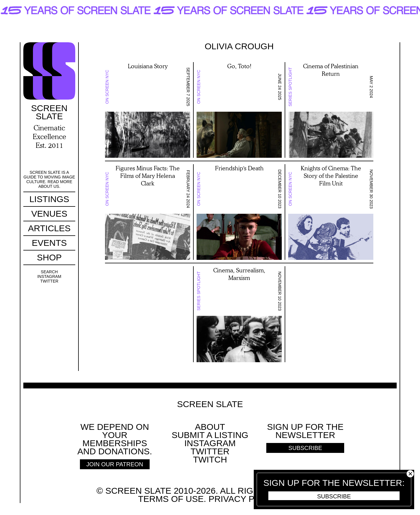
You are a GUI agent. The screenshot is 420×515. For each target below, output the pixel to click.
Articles (49, 228)
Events (49, 243)
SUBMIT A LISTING (210, 435)
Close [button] (410, 474)
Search (49, 272)
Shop (49, 257)
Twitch (210, 459)
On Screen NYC (107, 87)
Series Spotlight (290, 87)
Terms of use (171, 499)
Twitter (49, 281)
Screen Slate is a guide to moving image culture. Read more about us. (49, 179)
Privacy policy (244, 499)
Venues (49, 214)
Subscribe (334, 496)
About (210, 427)
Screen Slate (210, 404)
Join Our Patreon (115, 464)
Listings (49, 199)
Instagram (49, 276)
